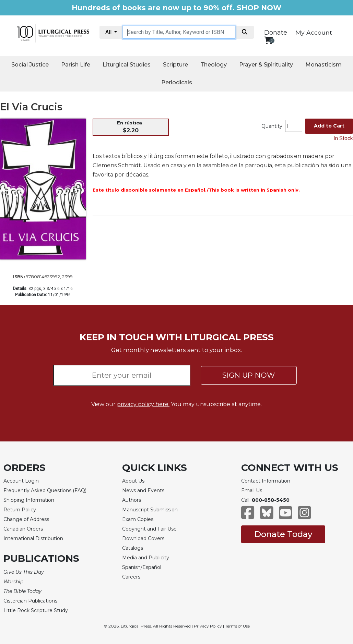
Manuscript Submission (150, 510)
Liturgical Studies (127, 65)
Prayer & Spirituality (266, 65)
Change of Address (26, 519)
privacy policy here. (143, 404)
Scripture (175, 65)
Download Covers (143, 538)
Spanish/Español (142, 567)
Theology (214, 65)
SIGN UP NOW (249, 375)
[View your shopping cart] (268, 40)
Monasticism (323, 65)
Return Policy (20, 510)
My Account (314, 32)
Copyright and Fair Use (149, 529)
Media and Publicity (146, 558)
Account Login (21, 481)
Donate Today (283, 534)
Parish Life (76, 65)
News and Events (143, 490)
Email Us (252, 490)
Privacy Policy (208, 626)
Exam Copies (138, 519)
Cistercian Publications (30, 601)
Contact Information (266, 481)
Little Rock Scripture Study (36, 610)
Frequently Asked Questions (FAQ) (45, 490)
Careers (131, 577)
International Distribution (33, 538)
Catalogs (133, 548)
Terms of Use (237, 626)
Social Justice (30, 65)
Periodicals (177, 82)
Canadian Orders (23, 529)
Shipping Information (29, 500)
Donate (276, 33)
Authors (132, 500)
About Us (133, 481)
